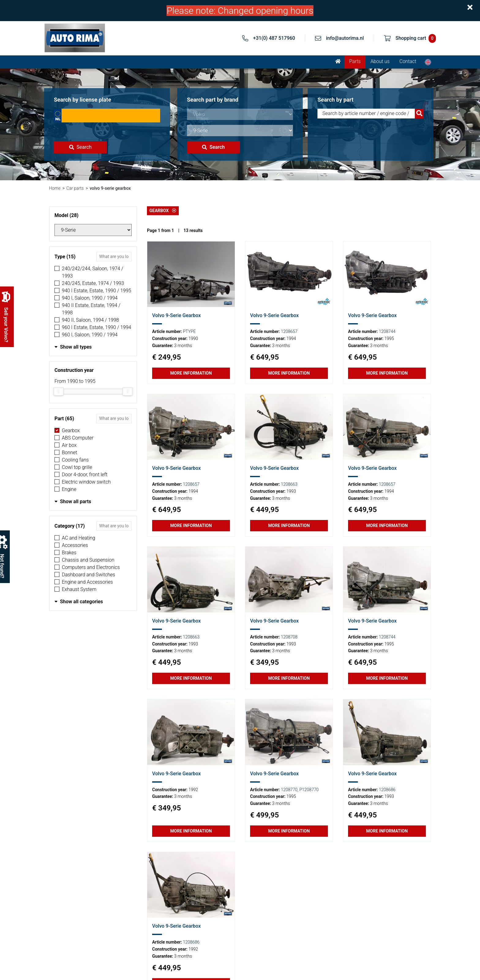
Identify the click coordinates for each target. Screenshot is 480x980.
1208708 (289, 637)
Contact (408, 61)
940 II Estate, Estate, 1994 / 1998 (91, 309)
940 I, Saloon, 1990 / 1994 (90, 298)
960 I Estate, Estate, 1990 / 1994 (96, 327)
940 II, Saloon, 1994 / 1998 (90, 320)
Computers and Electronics (91, 567)
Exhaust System (79, 589)
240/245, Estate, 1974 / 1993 (93, 283)
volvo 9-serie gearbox (110, 188)
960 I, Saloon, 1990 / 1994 (90, 335)
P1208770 (309, 790)
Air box (69, 445)
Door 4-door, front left (85, 475)
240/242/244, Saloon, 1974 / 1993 (93, 272)
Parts (355, 61)
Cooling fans (75, 460)
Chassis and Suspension (88, 560)
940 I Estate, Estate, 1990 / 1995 (96, 291)
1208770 (289, 790)
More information (191, 373)
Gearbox (71, 430)
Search (80, 147)
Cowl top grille (77, 467)
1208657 (289, 331)
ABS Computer (78, 438)
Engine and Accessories (87, 582)
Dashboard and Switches (88, 575)
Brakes (69, 553)
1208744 (387, 331)
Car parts (75, 188)
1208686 (387, 790)
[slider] (58, 391)
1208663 (289, 484)
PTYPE (189, 331)
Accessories (75, 545)
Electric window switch (86, 482)
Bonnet (69, 453)
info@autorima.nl (345, 38)
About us (380, 61)
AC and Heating (79, 538)
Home (55, 188)
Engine (69, 489)
